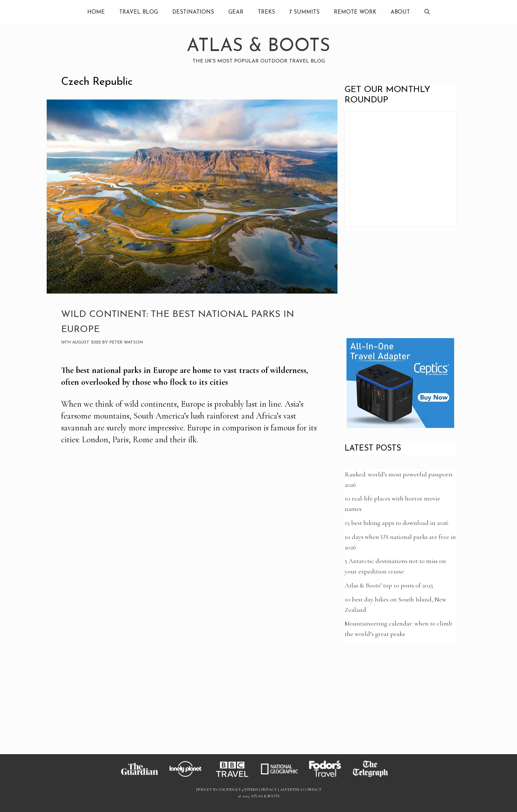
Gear (236, 12)
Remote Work (355, 12)
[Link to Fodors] (329, 777)
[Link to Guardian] (143, 777)
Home (96, 12)
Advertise (290, 790)
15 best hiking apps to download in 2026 (397, 523)
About (400, 12)
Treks (266, 12)
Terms (252, 790)
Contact (312, 790)
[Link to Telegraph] (374, 777)
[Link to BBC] (236, 777)
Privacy (269, 790)
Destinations (193, 12)
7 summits (304, 12)
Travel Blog (139, 12)
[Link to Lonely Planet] (190, 777)
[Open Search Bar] (427, 13)
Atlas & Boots (258, 47)
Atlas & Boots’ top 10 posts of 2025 (389, 585)
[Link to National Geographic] (283, 777)
